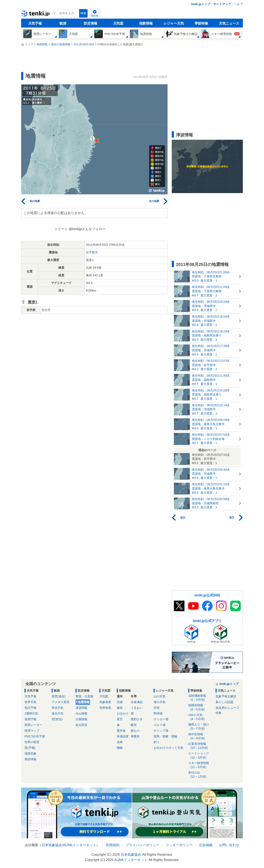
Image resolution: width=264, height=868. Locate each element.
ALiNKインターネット (80, 845)
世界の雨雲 (32, 742)
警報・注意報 (84, 696)
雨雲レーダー (33, 725)
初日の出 (200, 775)
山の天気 (159, 696)
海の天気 (159, 702)
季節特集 (201, 23)
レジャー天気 (174, 23)
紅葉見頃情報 (200, 746)
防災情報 (91, 23)
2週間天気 (31, 713)
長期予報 (30, 719)
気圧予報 (30, 708)
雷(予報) (30, 748)
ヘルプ (238, 4)
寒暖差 (135, 736)
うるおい (137, 708)
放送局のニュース (227, 708)
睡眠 (120, 748)
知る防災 (81, 725)
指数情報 (146, 23)
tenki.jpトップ (201, 4)
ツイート (61, 229)
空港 (157, 708)
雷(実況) (57, 719)
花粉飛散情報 (200, 698)
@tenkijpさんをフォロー (87, 229)
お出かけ (123, 713)
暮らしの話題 (224, 702)
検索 (83, 13)
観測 (63, 23)
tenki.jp (36, 14)
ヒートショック (200, 755)
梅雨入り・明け (200, 727)
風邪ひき (137, 719)
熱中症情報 (200, 736)
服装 (120, 708)
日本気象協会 (52, 845)
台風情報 (81, 719)
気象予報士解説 (226, 696)
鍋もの (135, 731)
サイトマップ (222, 4)
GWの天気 (200, 717)
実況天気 (58, 708)
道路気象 (30, 753)
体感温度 (123, 736)
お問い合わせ (229, 845)
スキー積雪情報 (200, 765)
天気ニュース (229, 23)
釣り (157, 742)
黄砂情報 (30, 759)
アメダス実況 (60, 702)
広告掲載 (206, 845)
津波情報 (81, 708)
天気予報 (35, 23)
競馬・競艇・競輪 (165, 736)
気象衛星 (105, 702)
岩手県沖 (92, 252)
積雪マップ (32, 731)
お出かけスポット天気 (168, 748)
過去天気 (58, 713)
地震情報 (84, 702)
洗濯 (120, 702)
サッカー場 (161, 719)
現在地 (95, 16)
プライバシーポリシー (143, 845)
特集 (219, 713)
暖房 (134, 725)
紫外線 (121, 731)
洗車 (120, 742)
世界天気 (30, 702)
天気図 (118, 23)
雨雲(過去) (58, 696)
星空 (120, 719)
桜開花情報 (200, 707)
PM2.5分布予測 (35, 736)
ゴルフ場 (159, 725)
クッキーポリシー (179, 845)
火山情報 (81, 713)
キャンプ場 (161, 731)
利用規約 (113, 845)
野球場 (158, 713)
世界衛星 (105, 708)
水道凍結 (137, 702)
